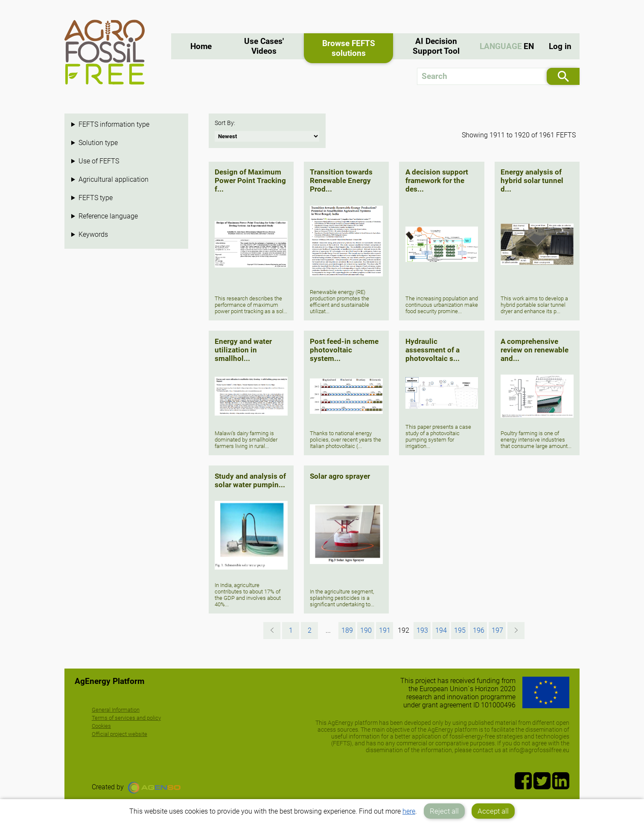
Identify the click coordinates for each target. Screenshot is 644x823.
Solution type (98, 143)
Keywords (93, 234)
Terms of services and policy (126, 718)
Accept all (493, 811)
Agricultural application (114, 179)
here (409, 811)
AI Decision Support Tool (436, 46)
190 (366, 630)
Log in (560, 46)
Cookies (101, 726)
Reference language (108, 216)
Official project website (119, 734)
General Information (116, 710)
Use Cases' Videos (264, 46)
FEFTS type (96, 198)
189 (347, 630)
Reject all (444, 811)
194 (441, 630)
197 (497, 630)
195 (460, 630)
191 (385, 630)
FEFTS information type (114, 124)
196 (479, 630)
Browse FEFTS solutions (349, 48)
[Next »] (516, 631)
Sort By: (225, 123)
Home (201, 46)
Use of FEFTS (99, 161)
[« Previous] (272, 631)
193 (422, 630)
